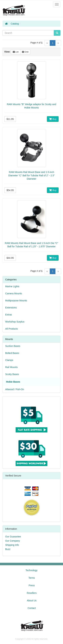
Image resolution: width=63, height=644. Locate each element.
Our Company (13, 541)
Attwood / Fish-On (15, 389)
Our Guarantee (13, 537)
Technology (32, 570)
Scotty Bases (12, 374)
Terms (32, 578)
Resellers (32, 593)
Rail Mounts (11, 367)
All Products (12, 329)
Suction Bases (13, 346)
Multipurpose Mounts (16, 301)
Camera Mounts (14, 293)
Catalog (15, 24)
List (16, 52)
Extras (9, 315)
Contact (32, 608)
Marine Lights (12, 286)
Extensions (11, 308)
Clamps (9, 360)
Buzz (8, 549)
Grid (25, 52)
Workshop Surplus (15, 322)
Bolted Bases (12, 353)
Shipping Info (12, 545)
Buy (53, 119)
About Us (32, 601)
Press (32, 585)
